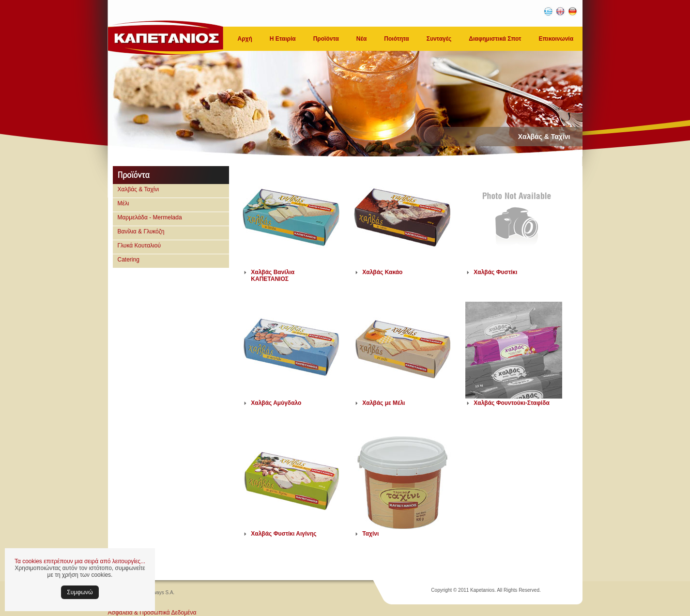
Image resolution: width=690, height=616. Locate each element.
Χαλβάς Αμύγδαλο (276, 403)
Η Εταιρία (283, 39)
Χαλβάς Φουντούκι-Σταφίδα (512, 403)
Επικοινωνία (556, 39)
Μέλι (123, 203)
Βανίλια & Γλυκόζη (141, 231)
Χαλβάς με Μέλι (383, 403)
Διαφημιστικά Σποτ (495, 39)
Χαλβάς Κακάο (382, 272)
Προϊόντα (326, 39)
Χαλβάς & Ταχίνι (138, 189)
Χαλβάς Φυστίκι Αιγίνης (284, 534)
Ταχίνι (370, 534)
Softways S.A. (159, 593)
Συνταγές (439, 39)
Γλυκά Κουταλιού (139, 246)
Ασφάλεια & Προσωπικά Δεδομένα (152, 613)
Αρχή (245, 39)
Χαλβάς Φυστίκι (495, 272)
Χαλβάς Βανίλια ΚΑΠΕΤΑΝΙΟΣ (273, 276)
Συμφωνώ (80, 592)
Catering (129, 260)
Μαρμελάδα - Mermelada (150, 217)
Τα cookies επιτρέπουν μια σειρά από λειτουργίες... (80, 561)
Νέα (361, 39)
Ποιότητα (396, 39)
